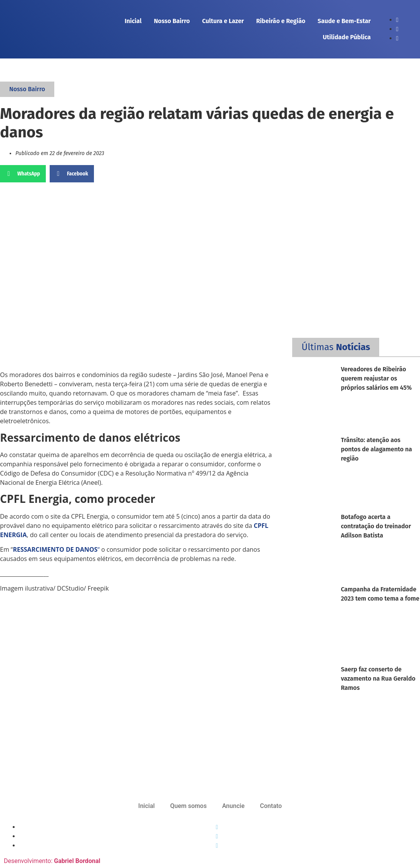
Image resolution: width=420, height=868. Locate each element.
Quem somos (188, 806)
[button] (23, 174)
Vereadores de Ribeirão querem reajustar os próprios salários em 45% (376, 378)
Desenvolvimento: (52, 861)
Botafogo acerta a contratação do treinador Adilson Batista (376, 526)
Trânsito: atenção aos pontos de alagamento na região (376, 449)
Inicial (133, 21)
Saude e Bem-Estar (344, 21)
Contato (271, 806)
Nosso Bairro (172, 21)
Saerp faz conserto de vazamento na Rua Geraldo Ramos (378, 679)
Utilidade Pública (347, 37)
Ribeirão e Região (281, 21)
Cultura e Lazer (223, 21)
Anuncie (233, 806)
